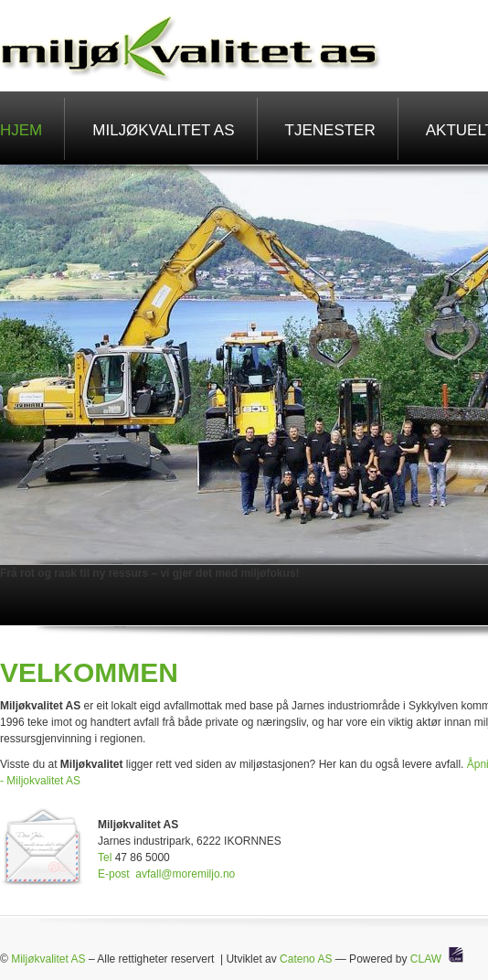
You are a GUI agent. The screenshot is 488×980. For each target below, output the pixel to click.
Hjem (21, 130)
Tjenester (330, 130)
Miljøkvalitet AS (163, 130)
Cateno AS (306, 959)
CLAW (426, 959)
